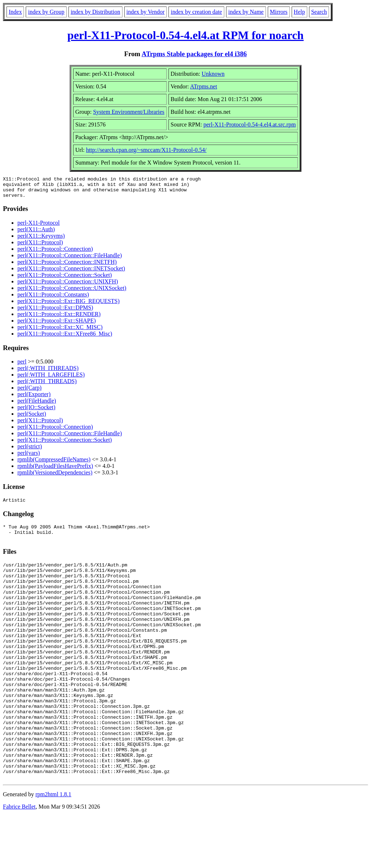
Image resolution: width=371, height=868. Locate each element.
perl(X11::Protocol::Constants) (53, 299)
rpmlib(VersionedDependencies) (55, 477)
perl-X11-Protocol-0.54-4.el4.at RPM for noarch (185, 35)
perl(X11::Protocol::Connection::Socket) (65, 279)
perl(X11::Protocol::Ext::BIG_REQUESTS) (68, 305)
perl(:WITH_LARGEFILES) (51, 379)
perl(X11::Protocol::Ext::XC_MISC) (60, 331)
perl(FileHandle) (37, 405)
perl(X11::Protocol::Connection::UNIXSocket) (72, 292)
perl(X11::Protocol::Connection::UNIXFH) (68, 286)
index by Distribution (95, 12)
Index (15, 12)
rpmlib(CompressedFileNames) (54, 464)
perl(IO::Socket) (36, 412)
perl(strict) (30, 451)
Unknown (213, 74)
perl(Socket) (32, 418)
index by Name (246, 12)
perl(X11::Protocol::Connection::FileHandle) (70, 260)
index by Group (46, 12)
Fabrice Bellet (19, 859)
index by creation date (196, 12)
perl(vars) (29, 457)
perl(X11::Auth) (36, 234)
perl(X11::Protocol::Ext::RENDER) (59, 318)
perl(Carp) (30, 392)
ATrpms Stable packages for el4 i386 (194, 54)
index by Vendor (145, 12)
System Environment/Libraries (129, 112)
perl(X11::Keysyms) (41, 240)
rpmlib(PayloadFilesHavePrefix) (55, 470)
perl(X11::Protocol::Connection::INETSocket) (71, 273)
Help (299, 12)
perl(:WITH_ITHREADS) (48, 372)
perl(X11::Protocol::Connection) (55, 253)
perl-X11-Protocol (39, 227)
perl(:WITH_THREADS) (47, 385)
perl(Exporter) (34, 398)
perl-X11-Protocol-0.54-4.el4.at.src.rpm (249, 124)
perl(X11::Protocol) (40, 247)
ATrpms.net (204, 86)
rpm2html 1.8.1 (53, 846)
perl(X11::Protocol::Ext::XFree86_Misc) (65, 338)
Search (319, 12)
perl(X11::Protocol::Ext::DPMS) (55, 312)
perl (22, 366)
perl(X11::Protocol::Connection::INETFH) (67, 266)
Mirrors (279, 12)
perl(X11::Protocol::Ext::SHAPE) (57, 325)
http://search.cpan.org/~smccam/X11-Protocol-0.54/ (146, 150)
